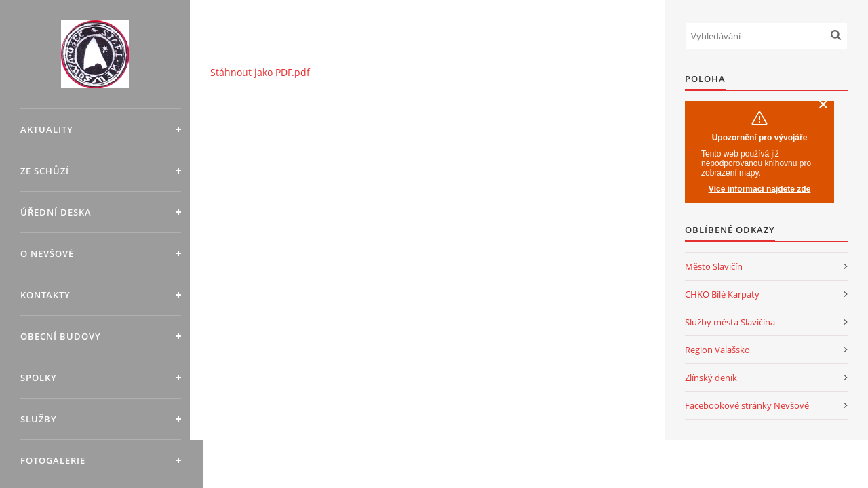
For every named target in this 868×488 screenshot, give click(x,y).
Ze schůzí (45, 171)
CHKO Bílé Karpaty (722, 294)
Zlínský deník (711, 378)
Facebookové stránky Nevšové (747, 405)
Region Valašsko (717, 350)
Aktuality (47, 129)
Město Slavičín (714, 266)
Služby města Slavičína (730, 322)
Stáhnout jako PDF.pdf (260, 72)
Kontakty (45, 295)
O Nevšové (47, 253)
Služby (39, 419)
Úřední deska (56, 212)
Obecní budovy (61, 336)
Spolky (39, 378)
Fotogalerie (53, 460)
